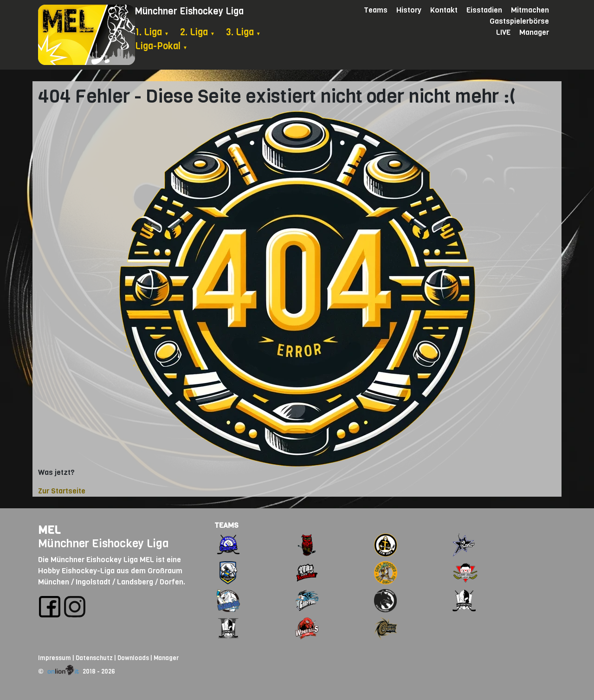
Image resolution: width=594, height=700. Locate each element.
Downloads (133, 658)
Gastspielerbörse (519, 21)
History (409, 10)
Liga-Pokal (161, 46)
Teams (376, 10)
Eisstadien (484, 10)
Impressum (55, 658)
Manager (534, 32)
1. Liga (152, 32)
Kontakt (444, 10)
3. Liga (243, 32)
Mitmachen (530, 10)
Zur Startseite (62, 491)
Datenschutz (94, 658)
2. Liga (197, 32)
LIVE (503, 32)
